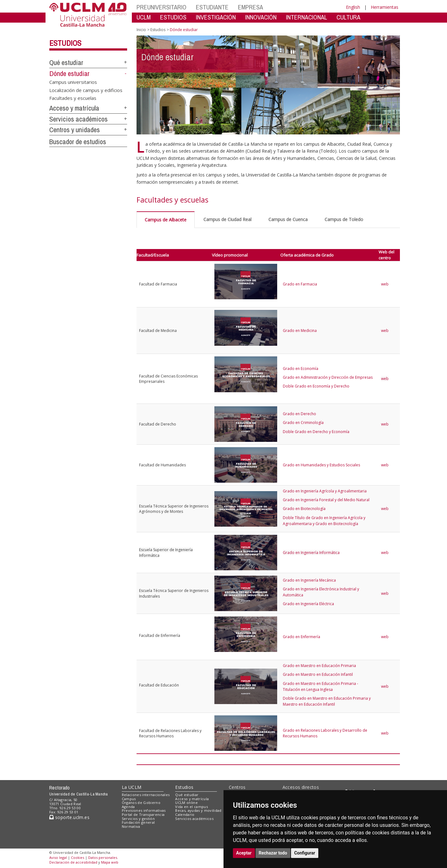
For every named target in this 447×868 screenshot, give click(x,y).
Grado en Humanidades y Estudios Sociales (321, 465)
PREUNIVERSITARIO (162, 7)
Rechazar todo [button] (273, 853)
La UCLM (132, 787)
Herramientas (385, 7)
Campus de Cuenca (288, 219)
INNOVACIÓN (261, 17)
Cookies (78, 857)
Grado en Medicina (300, 331)
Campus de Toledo (344, 219)
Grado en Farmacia (300, 284)
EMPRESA (250, 7)
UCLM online (186, 803)
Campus (129, 799)
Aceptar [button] (244, 853)
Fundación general (138, 822)
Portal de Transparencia (143, 814)
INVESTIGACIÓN (216, 17)
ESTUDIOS (173, 17)
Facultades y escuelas (73, 98)
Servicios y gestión (138, 819)
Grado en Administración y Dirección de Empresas (328, 377)
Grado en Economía (301, 369)
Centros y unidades (75, 130)
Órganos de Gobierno (141, 803)
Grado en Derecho (299, 414)
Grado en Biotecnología (304, 509)
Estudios (65, 43)
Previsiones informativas (144, 810)
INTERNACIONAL (307, 17)
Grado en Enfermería (302, 637)
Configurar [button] (305, 853)
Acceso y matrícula (74, 108)
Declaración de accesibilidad (73, 862)
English (353, 7)
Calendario (185, 814)
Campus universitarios (73, 82)
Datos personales (103, 857)
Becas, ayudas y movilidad (198, 810)
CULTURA (348, 17)
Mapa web (110, 862)
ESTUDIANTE (212, 7)
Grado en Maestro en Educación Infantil (318, 674)
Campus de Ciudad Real (227, 219)
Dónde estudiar (69, 73)
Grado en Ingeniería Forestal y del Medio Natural (326, 500)
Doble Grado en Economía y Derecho (316, 386)
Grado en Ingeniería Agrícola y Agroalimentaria (325, 491)
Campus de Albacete (166, 220)
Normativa (131, 826)
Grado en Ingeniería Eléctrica (308, 604)
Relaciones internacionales (146, 795)
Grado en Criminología (303, 423)
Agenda (128, 807)
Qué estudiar (66, 62)
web (385, 284)
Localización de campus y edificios (86, 90)
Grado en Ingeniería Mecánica (309, 580)
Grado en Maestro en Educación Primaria (319, 666)
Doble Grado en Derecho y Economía (316, 432)
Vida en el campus (191, 807)
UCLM (144, 17)
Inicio (141, 30)
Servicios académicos (78, 119)
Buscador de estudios (78, 142)
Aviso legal (58, 857)
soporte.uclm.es (69, 817)
